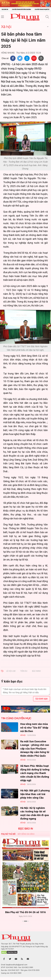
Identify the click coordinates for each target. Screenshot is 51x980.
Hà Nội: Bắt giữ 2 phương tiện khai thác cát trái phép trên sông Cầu (35, 794)
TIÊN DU (24, 671)
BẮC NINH (36, 671)
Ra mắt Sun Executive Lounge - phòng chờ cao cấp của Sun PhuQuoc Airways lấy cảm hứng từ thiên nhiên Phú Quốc (35, 749)
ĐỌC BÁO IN (26, 829)
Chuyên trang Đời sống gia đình (21, 9)
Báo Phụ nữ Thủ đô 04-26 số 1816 (25, 912)
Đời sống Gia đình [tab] (26, 834)
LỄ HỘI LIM (11, 671)
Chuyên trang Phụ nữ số (42, 9)
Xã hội (6, 27)
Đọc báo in (5, 9)
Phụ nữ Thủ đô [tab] (8, 834)
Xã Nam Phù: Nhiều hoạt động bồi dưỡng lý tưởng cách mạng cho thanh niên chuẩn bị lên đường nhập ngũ (35, 773)
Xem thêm (25, 926)
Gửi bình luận (42, 699)
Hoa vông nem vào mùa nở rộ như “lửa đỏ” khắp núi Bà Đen (34, 728)
